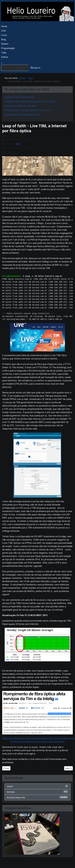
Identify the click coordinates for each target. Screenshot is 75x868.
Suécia (4, 57)
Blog (3, 39)
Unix (4, 31)
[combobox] (15, 68)
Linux (4, 35)
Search (36, 68)
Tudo (4, 53)
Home (4, 26)
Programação (8, 48)
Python (5, 44)
